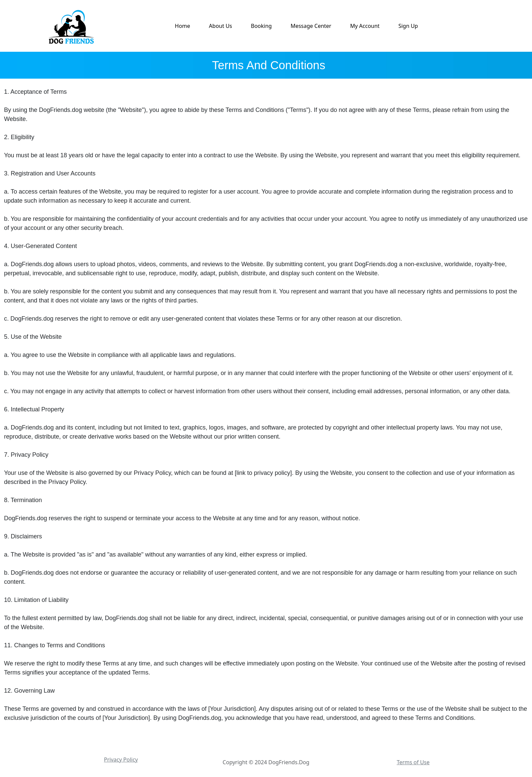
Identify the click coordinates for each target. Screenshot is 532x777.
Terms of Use (413, 762)
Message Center (311, 26)
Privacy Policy (121, 760)
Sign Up (408, 26)
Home (183, 26)
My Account (365, 26)
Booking (261, 26)
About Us (220, 26)
